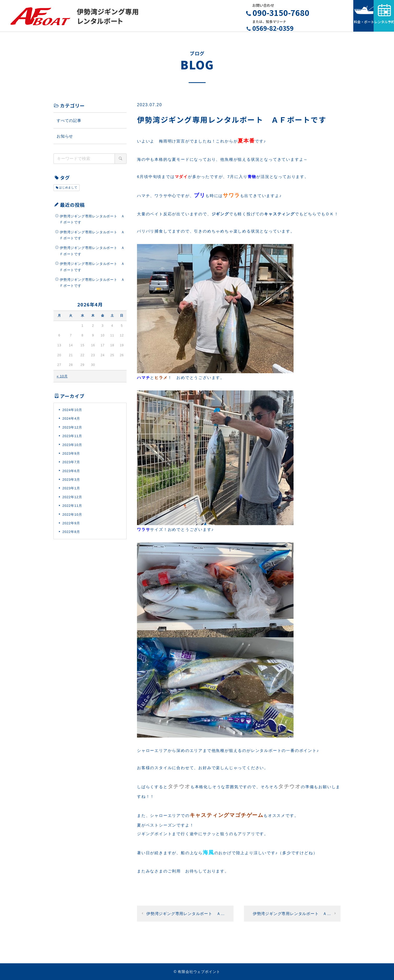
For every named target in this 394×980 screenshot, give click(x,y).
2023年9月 (71, 456)
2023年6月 (71, 473)
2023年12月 (72, 430)
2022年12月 (72, 499)
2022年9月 (71, 525)
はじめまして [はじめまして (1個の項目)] (68, 190)
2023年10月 (72, 447)
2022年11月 (72, 508)
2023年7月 (71, 465)
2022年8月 (71, 534)
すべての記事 (69, 123)
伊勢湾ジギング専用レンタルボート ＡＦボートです (92, 222)
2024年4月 (71, 421)
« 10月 (62, 379)
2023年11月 (72, 439)
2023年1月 (71, 491)
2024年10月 (72, 412)
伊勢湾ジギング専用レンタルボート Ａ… (186, 916)
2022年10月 (72, 517)
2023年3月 (71, 482)
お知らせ (65, 138)
